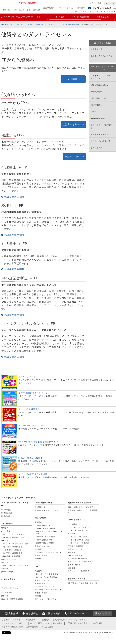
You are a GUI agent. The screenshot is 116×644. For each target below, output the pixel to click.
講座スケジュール (42, 546)
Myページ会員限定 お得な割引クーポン (38, 442)
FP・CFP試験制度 (81, 17)
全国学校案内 (49, 8)
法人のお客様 (96, 3)
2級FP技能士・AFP (99, 98)
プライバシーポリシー (78, 620)
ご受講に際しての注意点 (77, 623)
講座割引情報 (40, 583)
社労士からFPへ (71, 124)
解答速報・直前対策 (99, 134)
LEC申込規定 (97, 623)
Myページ (110, 3)
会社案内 (6, 620)
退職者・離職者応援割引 (31, 458)
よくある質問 (97, 148)
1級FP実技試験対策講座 (13, 553)
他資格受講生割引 (14, 197)
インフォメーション (10, 588)
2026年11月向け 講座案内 (47, 574)
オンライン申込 (66, 8)
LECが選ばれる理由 (71, 24)
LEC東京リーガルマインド (13, 24)
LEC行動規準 (44, 620)
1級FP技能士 (96, 105)
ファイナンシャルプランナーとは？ (101, 77)
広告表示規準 (59, 620)
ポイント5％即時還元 (29, 409)
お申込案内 (58, 623)
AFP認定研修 (103, 17)
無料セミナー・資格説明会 (101, 126)
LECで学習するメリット (44, 586)
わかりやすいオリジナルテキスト (48, 552)
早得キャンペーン (27, 377)
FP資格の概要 (7, 513)
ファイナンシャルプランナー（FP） (21, 17)
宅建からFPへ (73, 157)
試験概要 (38, 559)
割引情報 (38, 549)
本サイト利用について (40, 623)
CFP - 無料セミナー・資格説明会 (81, 507)
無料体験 (5, 596)
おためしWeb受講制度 (101, 141)
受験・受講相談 (33, 10)
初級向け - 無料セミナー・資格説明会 (82, 511)
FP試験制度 (6, 510)
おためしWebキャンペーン (32, 425)
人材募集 (17, 620)
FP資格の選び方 (8, 516)
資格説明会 (32, 613)
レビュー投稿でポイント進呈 (33, 474)
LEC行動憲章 (30, 620)
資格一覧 (6, 10)
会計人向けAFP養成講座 (78, 558)
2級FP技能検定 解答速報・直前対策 (83, 583)
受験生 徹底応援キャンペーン (33, 393)
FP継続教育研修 (98, 118)
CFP (93, 112)
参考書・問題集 (41, 555)
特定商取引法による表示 (12, 627)
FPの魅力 (61, 17)
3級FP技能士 (96, 92)
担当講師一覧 (97, 49)
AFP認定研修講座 (75, 555)
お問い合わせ (18, 10)
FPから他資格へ (71, 79)
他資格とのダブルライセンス (95, 24)
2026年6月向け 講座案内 (47, 577)
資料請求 (81, 8)
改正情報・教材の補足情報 (12, 599)
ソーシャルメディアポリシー (14, 623)
